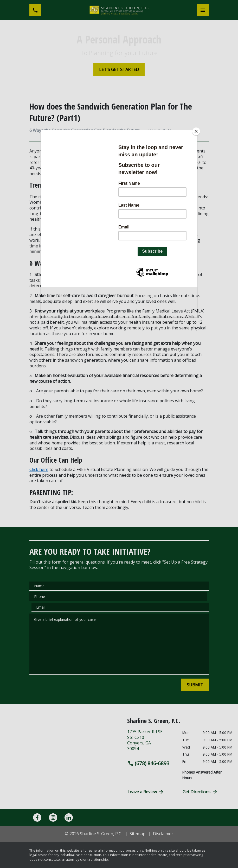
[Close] (196, 131)
